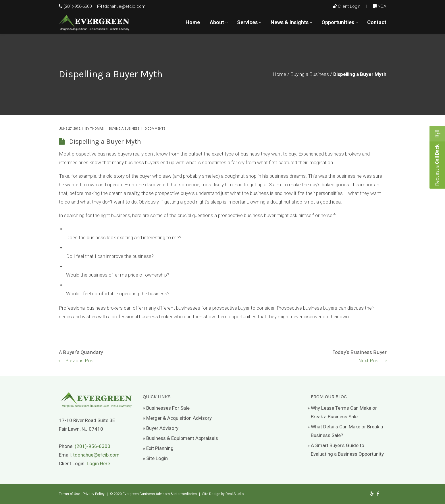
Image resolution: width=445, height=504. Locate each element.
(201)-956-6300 (78, 6)
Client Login (349, 6)
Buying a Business (310, 74)
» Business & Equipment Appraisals (180, 438)
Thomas (97, 129)
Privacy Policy (94, 494)
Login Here (98, 463)
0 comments (155, 129)
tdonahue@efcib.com (124, 6)
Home (279, 74)
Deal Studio (235, 494)
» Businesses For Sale (166, 408)
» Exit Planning (158, 448)
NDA (382, 6)
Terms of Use (70, 494)
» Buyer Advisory (161, 428)
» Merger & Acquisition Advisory (177, 418)
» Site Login (155, 458)
